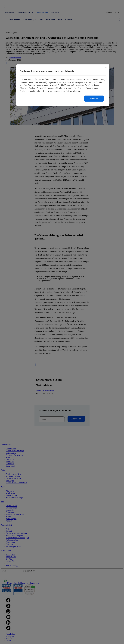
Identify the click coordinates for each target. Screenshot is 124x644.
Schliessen (94, 99)
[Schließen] (106, 67)
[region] (63, 85)
